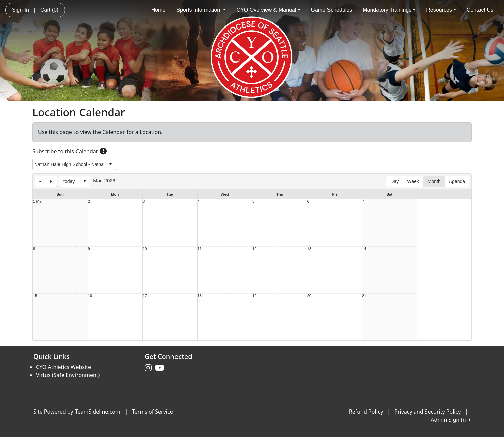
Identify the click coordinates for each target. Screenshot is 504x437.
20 (310, 296)
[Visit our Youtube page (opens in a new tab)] (161, 368)
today (69, 181)
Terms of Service (153, 412)
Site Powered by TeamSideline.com (77, 412)
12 (255, 249)
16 (90, 296)
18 (200, 296)
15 (35, 296)
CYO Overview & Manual (268, 10)
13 (310, 249)
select (110, 164)
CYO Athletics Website (63, 367)
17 (145, 296)
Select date (85, 181)
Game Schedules (332, 10)
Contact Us (480, 10)
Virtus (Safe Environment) (68, 375)
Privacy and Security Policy (427, 412)
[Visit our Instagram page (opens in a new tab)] (150, 368)
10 (145, 249)
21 (364, 296)
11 (200, 249)
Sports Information (201, 10)
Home (159, 10)
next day (51, 181)
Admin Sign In (451, 420)
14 (364, 249)
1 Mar (38, 201)
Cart (49, 10)
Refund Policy (366, 412)
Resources (441, 10)
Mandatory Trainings (389, 10)
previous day (40, 181)
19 (255, 296)
